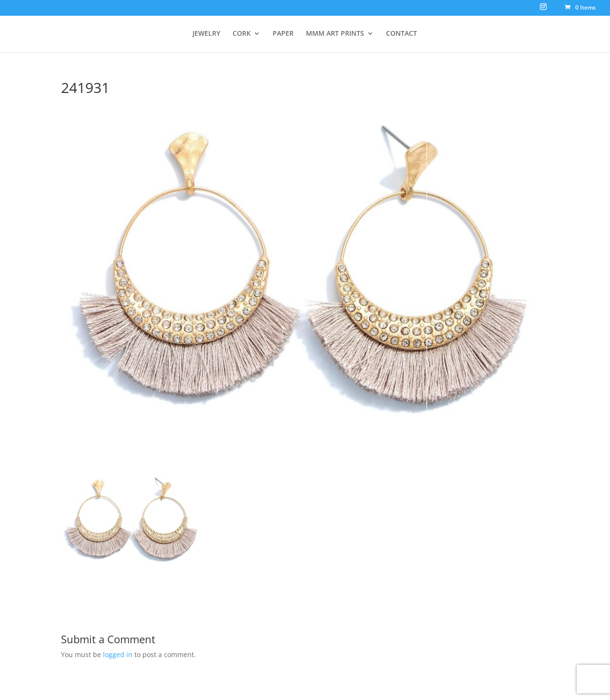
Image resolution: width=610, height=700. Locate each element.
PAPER (283, 34)
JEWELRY (206, 34)
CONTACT (402, 34)
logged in (118, 654)
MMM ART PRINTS (335, 34)
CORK (242, 34)
